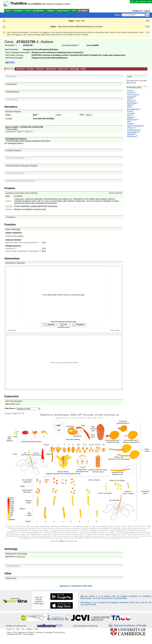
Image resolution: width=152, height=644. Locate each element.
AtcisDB (130, 113)
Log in (147, 11)
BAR (150, 2)
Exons (19, 132)
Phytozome (131, 136)
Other (83, 69)
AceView (130, 93)
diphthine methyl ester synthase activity (21, 243)
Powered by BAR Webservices (64, 541)
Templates (18, 11)
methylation (10, 249)
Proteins (31, 69)
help (132, 2)
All (65, 325)
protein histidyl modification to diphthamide (22, 252)
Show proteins (116, 193)
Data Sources (63, 11)
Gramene (131, 101)
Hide (147, 21)
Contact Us (137, 11)
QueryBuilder (39, 11)
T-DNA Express (133, 130)
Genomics (21, 69)
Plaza (129, 116)
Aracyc (130, 91)
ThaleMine (19, 3)
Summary (10, 69)
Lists (28, 11)
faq (137, 2)
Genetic (51, 325)
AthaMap (131, 134)
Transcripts (10, 132)
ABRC (129, 105)
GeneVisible (132, 103)
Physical (80, 325)
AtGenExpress (133, 132)
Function (40, 69)
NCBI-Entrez (132, 120)
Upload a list (131, 83)
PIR (128, 122)
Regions (51, 11)
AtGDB (130, 124)
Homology (75, 69)
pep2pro (130, 118)
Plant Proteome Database (133, 96)
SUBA (129, 99)
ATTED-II (131, 128)
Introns (28, 132)
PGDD (130, 111)
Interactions (51, 69)
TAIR (129, 107)
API (74, 11)
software (143, 2)
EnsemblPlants (133, 109)
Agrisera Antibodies (135, 126)
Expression (63, 69)
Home (8, 11)
